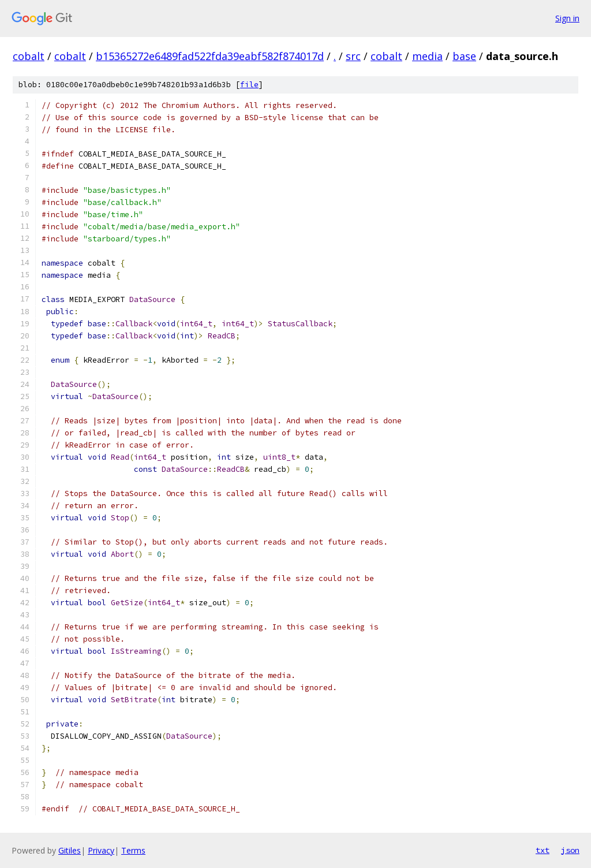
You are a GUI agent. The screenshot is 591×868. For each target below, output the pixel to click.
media (427, 56)
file (249, 85)
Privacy (101, 850)
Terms (133, 850)
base (464, 56)
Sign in (567, 18)
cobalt (29, 56)
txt (543, 850)
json (570, 850)
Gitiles (70, 850)
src (353, 56)
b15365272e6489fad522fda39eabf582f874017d (210, 56)
